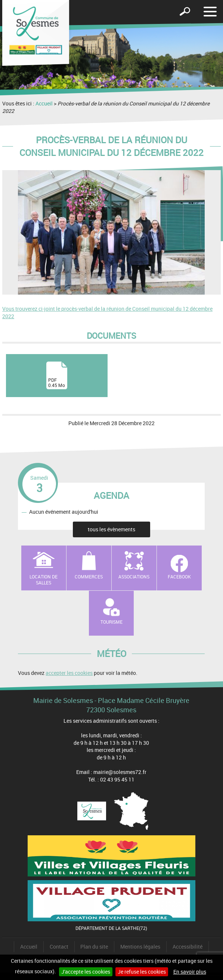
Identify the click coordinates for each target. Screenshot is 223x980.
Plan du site (94, 947)
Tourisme (111, 622)
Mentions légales (140, 947)
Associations (134, 577)
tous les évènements (111, 529)
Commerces (89, 577)
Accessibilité (188, 947)
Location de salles (44, 580)
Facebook (179, 577)
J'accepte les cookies (86, 972)
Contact (59, 947)
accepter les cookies (69, 673)
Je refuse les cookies (142, 972)
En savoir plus (190, 972)
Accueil (44, 103)
